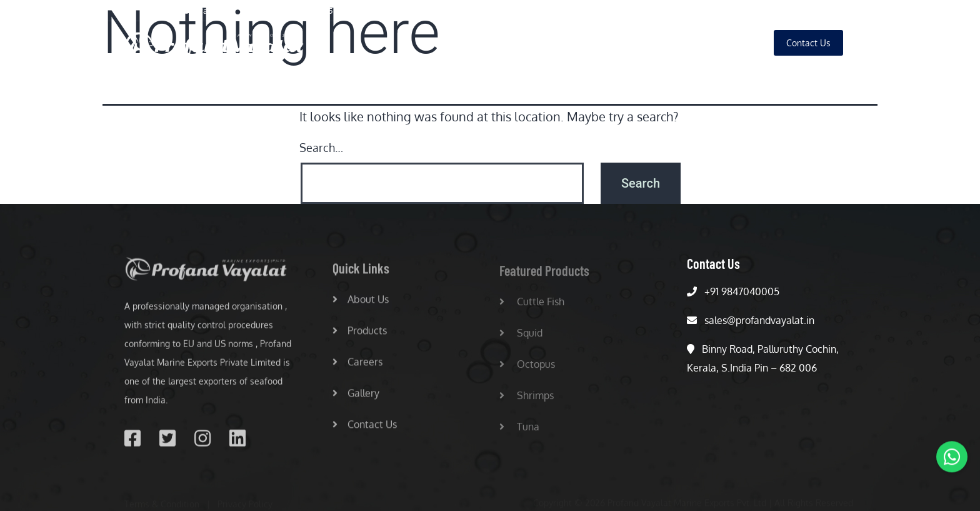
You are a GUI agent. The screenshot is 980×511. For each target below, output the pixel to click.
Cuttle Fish (532, 306)
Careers (679, 43)
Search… (321, 148)
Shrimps (527, 400)
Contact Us (365, 428)
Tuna (519, 431)
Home (505, 43)
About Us (560, 43)
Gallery (734, 43)
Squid (521, 337)
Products (621, 43)
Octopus (527, 368)
